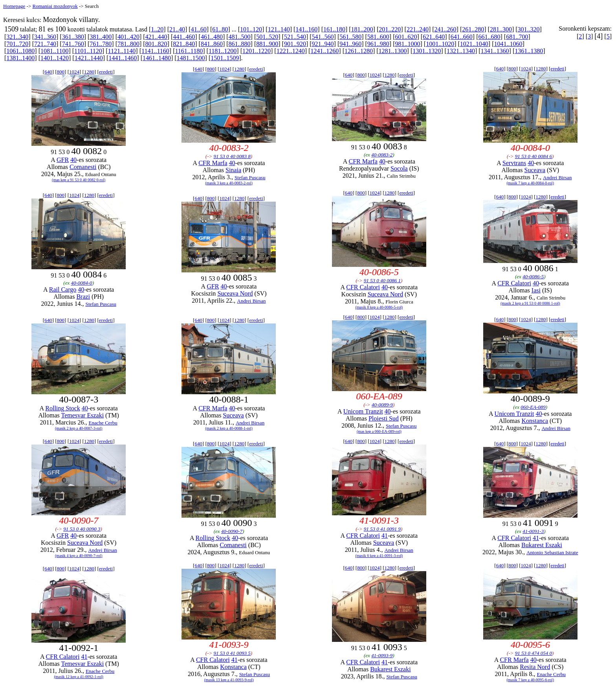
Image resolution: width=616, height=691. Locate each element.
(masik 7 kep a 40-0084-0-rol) (530, 183)
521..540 (295, 37)
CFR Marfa (213, 163)
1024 (74, 72)
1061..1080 (20, 51)
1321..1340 (461, 51)
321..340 (17, 37)
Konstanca (535, 421)
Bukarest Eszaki (542, 545)
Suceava (535, 170)
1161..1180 (189, 51)
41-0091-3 (533, 531)
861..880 (240, 44)
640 (48, 72)
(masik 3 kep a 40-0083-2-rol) (229, 183)
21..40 (177, 29)
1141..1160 (155, 51)
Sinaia (233, 170)
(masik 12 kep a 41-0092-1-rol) (79, 677)
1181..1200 (223, 51)
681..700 (517, 37)
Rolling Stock (62, 408)
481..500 (240, 37)
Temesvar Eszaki (82, 415)
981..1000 (408, 44)
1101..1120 (88, 51)
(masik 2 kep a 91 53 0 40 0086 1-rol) (530, 303)
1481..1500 (191, 58)
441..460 (184, 37)
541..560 (323, 37)
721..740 (45, 44)
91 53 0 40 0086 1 (382, 280)
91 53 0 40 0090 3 (82, 529)
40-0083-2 (382, 155)
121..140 (279, 29)
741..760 (73, 44)
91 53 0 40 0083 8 (232, 156)
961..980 (378, 44)
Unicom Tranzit (363, 411)
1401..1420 (55, 58)
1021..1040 (474, 44)
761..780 (101, 44)
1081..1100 (54, 51)
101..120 (251, 29)
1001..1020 (440, 44)
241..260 (445, 29)
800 (61, 72)
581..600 (378, 37)
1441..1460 (123, 58)
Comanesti (83, 167)
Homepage (14, 6)
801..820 (156, 44)
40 (73, 160)
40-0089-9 (382, 405)
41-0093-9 (382, 655)
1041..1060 (508, 44)
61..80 (220, 29)
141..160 (306, 29)
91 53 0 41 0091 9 (382, 529)
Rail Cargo (63, 289)
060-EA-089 (533, 407)
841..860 (212, 44)
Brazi (83, 297)
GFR (63, 160)
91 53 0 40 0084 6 (533, 156)
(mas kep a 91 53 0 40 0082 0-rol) (79, 180)
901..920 (295, 44)
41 (385, 536)
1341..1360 (495, 51)
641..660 (462, 37)
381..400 (101, 37)
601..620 (406, 37)
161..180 (334, 29)
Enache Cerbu (103, 423)
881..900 (267, 44)
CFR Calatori (363, 287)
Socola (399, 168)
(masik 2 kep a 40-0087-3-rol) (79, 428)
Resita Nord (535, 667)
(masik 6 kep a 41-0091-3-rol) (379, 556)
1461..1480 (157, 58)
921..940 (323, 44)
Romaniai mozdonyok (55, 6)
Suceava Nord (235, 293)
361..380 (73, 37)
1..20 (157, 29)
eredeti (106, 72)
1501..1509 (225, 58)
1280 (89, 72)
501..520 (267, 37)
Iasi (536, 290)
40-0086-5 (533, 277)
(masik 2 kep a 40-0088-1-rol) (229, 428)
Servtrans (514, 163)
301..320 (529, 29)
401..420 (128, 37)
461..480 (212, 37)
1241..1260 (324, 51)
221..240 (418, 29)
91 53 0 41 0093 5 (232, 653)
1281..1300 (393, 51)
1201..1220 (257, 51)
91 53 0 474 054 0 (533, 653)
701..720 (17, 44)
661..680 (489, 37)
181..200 (362, 29)
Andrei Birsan (557, 177)
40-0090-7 (232, 531)
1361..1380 (529, 51)
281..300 (501, 29)
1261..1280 (359, 51)
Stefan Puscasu (250, 177)
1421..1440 (89, 58)
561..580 (350, 37)
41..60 (199, 29)
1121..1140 (122, 51)
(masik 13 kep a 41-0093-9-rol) (229, 680)
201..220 (390, 29)
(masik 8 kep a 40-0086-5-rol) (379, 307)
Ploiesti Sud (384, 418)
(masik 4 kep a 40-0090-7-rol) (79, 556)
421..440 (156, 37)
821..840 (184, 44)
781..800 (128, 44)
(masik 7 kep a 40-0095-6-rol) (530, 680)
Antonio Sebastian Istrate (552, 552)
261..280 (473, 29)
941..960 (350, 44)
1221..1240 (291, 51)
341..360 (45, 37)
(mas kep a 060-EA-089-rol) (379, 431)
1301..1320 (427, 51)
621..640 (434, 37)
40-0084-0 (81, 283)
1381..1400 (20, 58)
